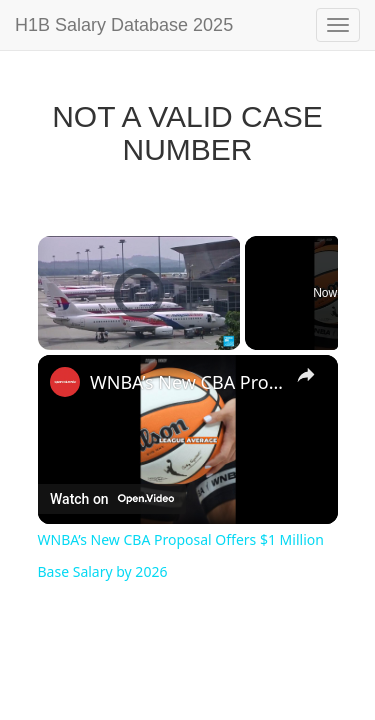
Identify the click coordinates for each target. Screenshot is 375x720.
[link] (65, 382)
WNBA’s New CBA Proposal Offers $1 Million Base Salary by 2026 (188, 382)
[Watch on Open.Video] (112, 499)
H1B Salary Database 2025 (124, 25)
